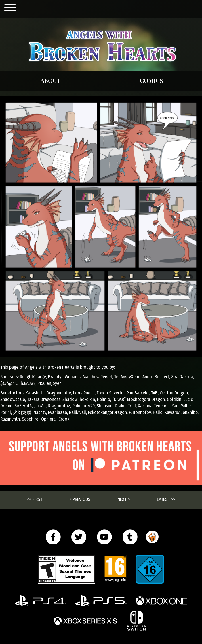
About (50, 80)
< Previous (80, 499)
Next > (124, 499)
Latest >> (166, 499)
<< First (35, 499)
